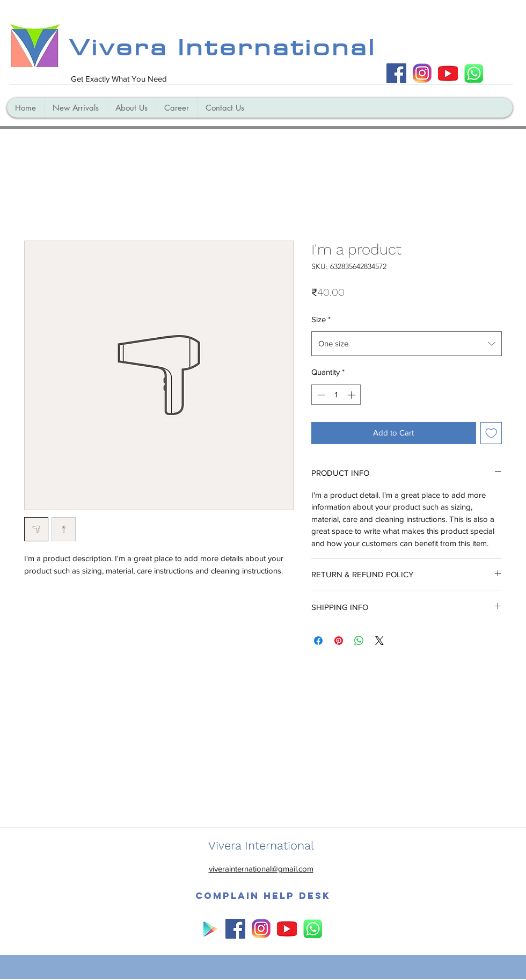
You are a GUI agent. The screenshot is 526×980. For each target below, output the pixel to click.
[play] (210, 929)
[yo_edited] (448, 73)
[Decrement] (320, 395)
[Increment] (352, 395)
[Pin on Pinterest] (339, 641)
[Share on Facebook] (318, 641)
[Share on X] (379, 641)
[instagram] (422, 73)
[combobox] (407, 344)
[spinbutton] (336, 395)
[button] (263, 896)
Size (321, 319)
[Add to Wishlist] (491, 433)
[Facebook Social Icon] (396, 73)
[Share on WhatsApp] (359, 641)
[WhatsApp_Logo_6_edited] (474, 73)
